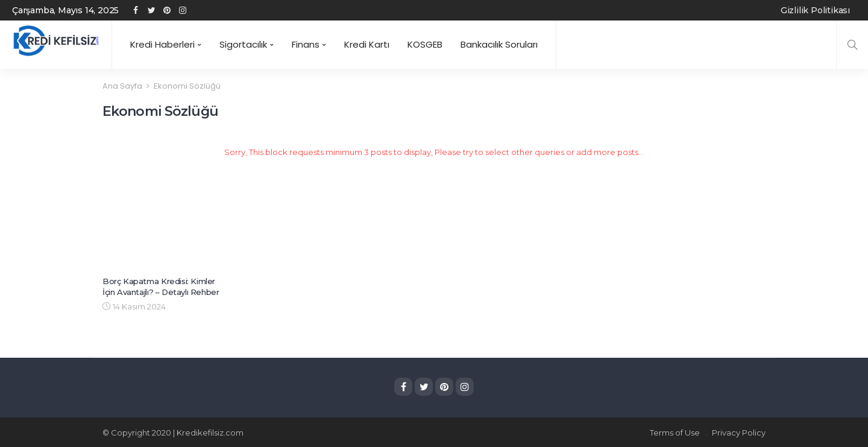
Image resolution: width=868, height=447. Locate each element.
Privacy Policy (739, 432)
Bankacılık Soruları (499, 44)
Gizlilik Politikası (815, 10)
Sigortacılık (243, 44)
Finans (306, 44)
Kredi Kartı (367, 44)
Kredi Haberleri (162, 44)
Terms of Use (675, 432)
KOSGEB (425, 44)
